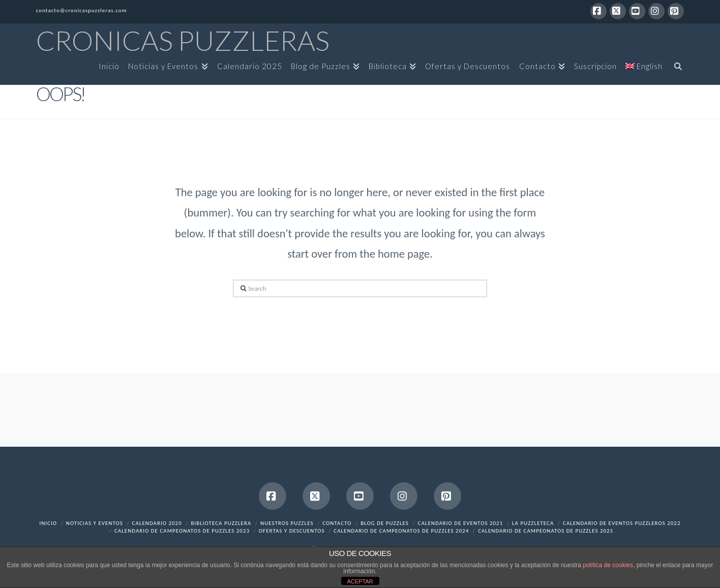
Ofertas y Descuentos (292, 531)
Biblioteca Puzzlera (221, 523)
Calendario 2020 (157, 523)
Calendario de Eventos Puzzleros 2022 (622, 523)
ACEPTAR (360, 581)
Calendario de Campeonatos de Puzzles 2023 (182, 531)
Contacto (337, 523)
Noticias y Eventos (95, 523)
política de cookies (608, 565)
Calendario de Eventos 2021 (461, 523)
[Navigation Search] (675, 70)
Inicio (48, 523)
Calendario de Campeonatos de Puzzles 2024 (401, 531)
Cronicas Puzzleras (183, 41)
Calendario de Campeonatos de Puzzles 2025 (546, 531)
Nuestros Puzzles (287, 523)
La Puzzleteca (533, 523)
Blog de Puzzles (385, 523)
